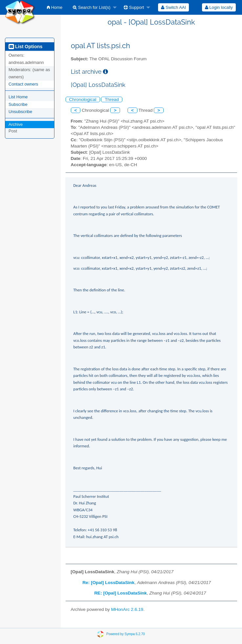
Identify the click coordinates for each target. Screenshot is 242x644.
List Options (25, 47)
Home (55, 7)
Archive (16, 124)
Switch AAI (173, 7)
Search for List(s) (92, 7)
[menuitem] (55, 7)
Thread (112, 99)
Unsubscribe (20, 112)
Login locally (219, 7)
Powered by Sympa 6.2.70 (125, 634)
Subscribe (18, 104)
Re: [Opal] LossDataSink (109, 583)
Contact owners (23, 84)
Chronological (83, 99)
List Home (18, 97)
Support (134, 7)
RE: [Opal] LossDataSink (121, 593)
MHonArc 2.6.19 (127, 609)
